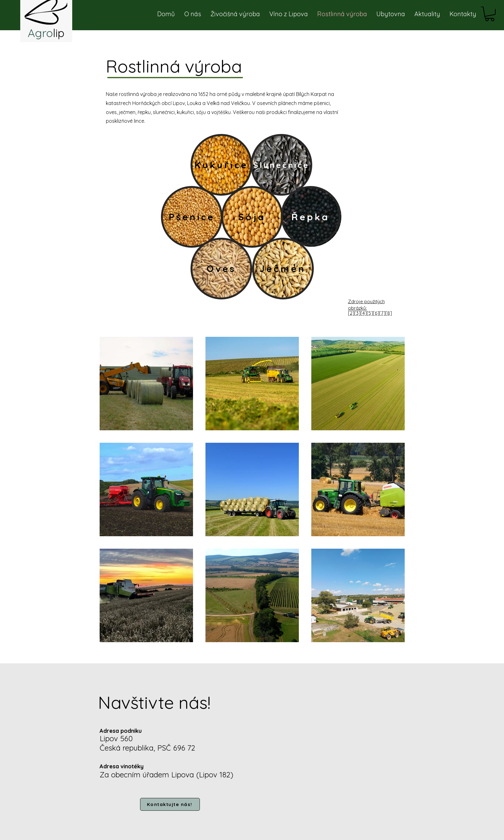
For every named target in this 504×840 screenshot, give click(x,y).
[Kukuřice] (221, 165)
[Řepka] (311, 217)
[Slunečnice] (281, 165)
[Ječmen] (283, 269)
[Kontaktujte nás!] (170, 804)
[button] (490, 14)
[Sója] (252, 217)
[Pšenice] (192, 217)
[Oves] (221, 269)
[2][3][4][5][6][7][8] (370, 313)
